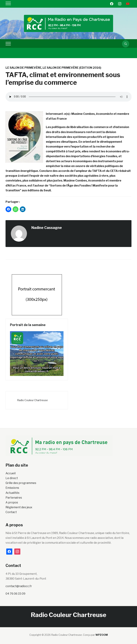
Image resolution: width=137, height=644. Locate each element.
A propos (12, 502)
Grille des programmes (21, 483)
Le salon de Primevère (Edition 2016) (72, 68)
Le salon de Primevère (23, 68)
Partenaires (14, 498)
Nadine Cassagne (47, 228)
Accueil (11, 473)
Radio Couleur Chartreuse (32, 400)
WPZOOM (102, 635)
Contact (11, 512)
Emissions (12, 488)
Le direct (12, 478)
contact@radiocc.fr (19, 586)
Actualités (12, 493)
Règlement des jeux (19, 507)
